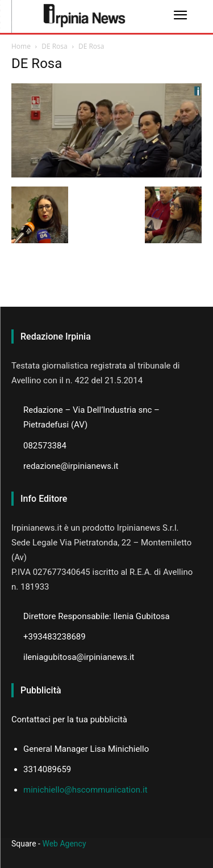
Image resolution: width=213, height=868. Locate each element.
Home (21, 46)
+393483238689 (55, 637)
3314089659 (47, 769)
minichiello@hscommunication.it (85, 790)
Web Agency (64, 844)
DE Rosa (55, 46)
